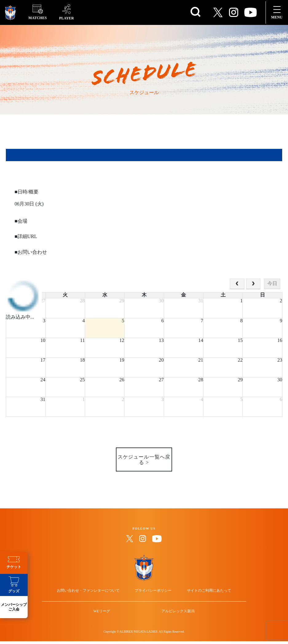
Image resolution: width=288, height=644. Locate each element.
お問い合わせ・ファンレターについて (98, 590)
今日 (272, 284)
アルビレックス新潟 (172, 619)
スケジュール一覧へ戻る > (144, 457)
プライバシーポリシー (153, 590)
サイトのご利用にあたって (199, 590)
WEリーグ (108, 619)
